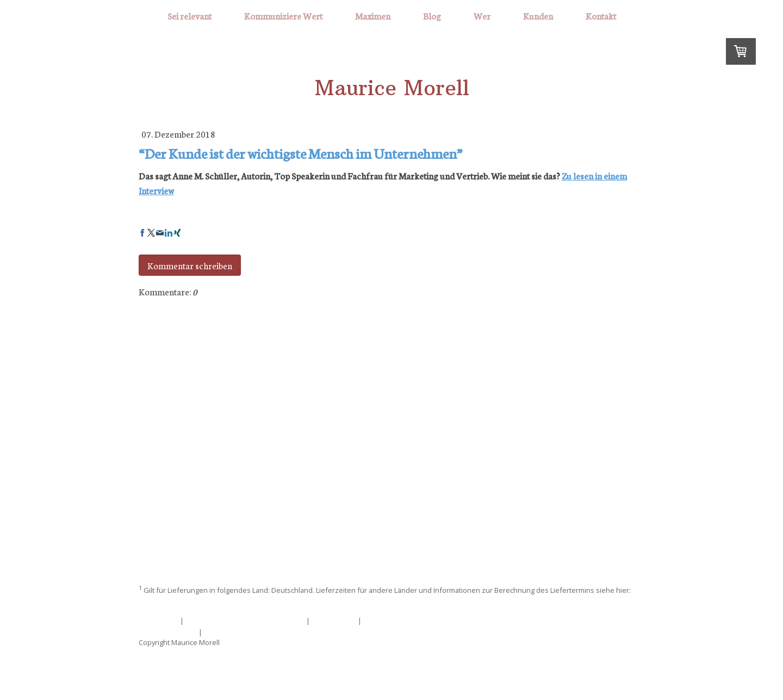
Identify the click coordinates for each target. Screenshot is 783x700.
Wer (482, 16)
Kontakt (601, 16)
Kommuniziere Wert (283, 16)
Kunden (538, 16)
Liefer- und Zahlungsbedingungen (198, 602)
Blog (432, 16)
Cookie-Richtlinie (168, 632)
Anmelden (627, 653)
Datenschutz (334, 620)
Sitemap (218, 632)
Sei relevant (189, 16)
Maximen (373, 16)
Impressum (159, 620)
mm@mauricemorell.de (391, 432)
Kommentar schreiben (190, 265)
